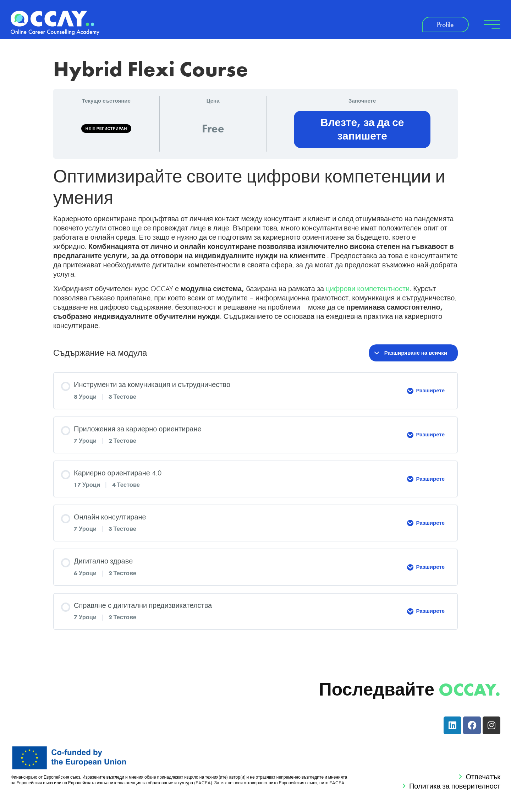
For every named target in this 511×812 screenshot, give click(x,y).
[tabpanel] (255, 248)
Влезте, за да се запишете (362, 129)
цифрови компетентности (368, 289)
